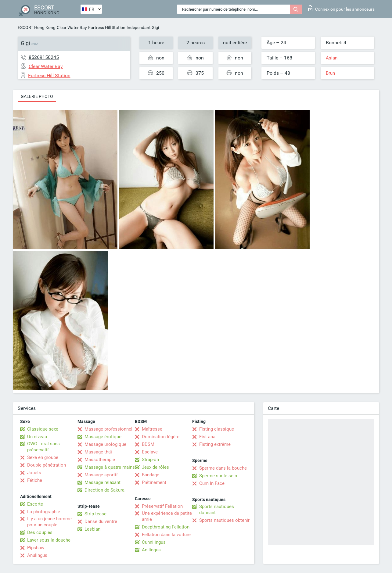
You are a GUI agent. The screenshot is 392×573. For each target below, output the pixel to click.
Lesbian (92, 529)
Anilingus (151, 550)
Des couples (40, 532)
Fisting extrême (215, 444)
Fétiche (35, 480)
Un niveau (37, 437)
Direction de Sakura (104, 490)
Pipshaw (36, 548)
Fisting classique (217, 429)
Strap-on (150, 460)
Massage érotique (103, 437)
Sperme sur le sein (218, 476)
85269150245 (44, 57)
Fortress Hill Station (107, 27)
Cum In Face (212, 483)
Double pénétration (47, 465)
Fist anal (208, 437)
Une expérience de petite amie (167, 516)
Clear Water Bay (72, 27)
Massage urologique (105, 444)
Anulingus (37, 555)
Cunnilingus (154, 542)
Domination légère (161, 437)
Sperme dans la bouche (223, 468)
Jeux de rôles (155, 467)
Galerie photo (37, 96)
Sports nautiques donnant (217, 510)
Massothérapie (100, 460)
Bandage (151, 475)
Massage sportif (101, 475)
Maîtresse (152, 429)
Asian (332, 58)
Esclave (150, 452)
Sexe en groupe (43, 457)
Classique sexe (43, 429)
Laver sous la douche (49, 540)
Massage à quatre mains (110, 467)
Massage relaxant (102, 482)
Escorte (35, 504)
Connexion (341, 8)
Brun (330, 73)
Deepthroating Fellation (166, 527)
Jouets (34, 473)
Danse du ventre (101, 521)
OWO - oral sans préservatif (43, 447)
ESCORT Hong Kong (37, 27)
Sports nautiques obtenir (224, 520)
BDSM (148, 444)
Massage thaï (98, 452)
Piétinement (154, 482)
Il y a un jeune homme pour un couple (49, 522)
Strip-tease (95, 514)
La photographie (44, 512)
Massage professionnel (108, 429)
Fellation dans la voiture (166, 535)
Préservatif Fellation (162, 506)
